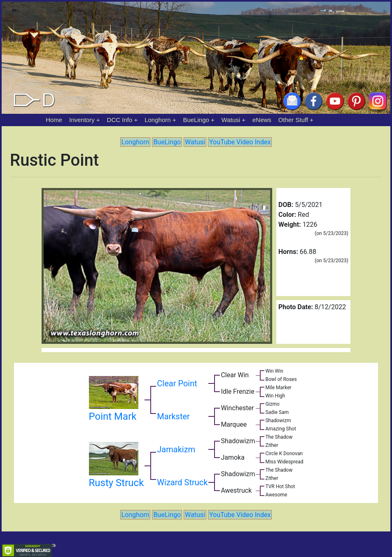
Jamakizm (176, 449)
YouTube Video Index (240, 142)
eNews (262, 120)
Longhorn (157, 120)
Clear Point (177, 383)
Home (54, 120)
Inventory (82, 120)
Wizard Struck (182, 482)
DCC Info (120, 120)
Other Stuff (293, 120)
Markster (173, 416)
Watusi (231, 120)
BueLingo (196, 120)
